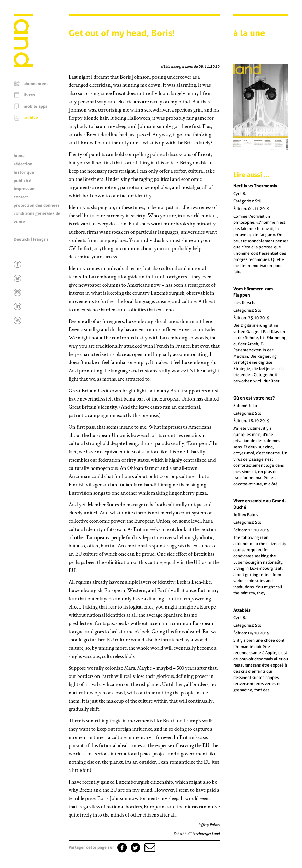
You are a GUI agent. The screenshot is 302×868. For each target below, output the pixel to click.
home (19, 156)
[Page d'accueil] (23, 65)
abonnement (36, 84)
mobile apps (36, 106)
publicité (22, 181)
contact (21, 197)
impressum (25, 189)
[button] (149, 847)
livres (29, 95)
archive (31, 118)
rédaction (23, 164)
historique (24, 172)
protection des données (37, 205)
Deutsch (22, 239)
